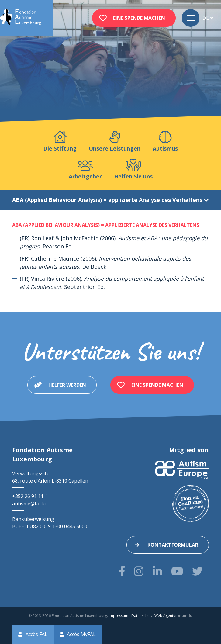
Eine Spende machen (139, 18)
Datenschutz (142, 616)
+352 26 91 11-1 (30, 496)
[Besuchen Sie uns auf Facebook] (122, 571)
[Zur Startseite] (21, 18)
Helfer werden (67, 385)
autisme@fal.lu (29, 504)
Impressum (119, 616)
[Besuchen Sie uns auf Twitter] (197, 571)
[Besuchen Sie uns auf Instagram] (139, 571)
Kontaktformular (173, 545)
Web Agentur (166, 616)
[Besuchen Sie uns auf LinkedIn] (157, 571)
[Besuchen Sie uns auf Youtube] (177, 571)
